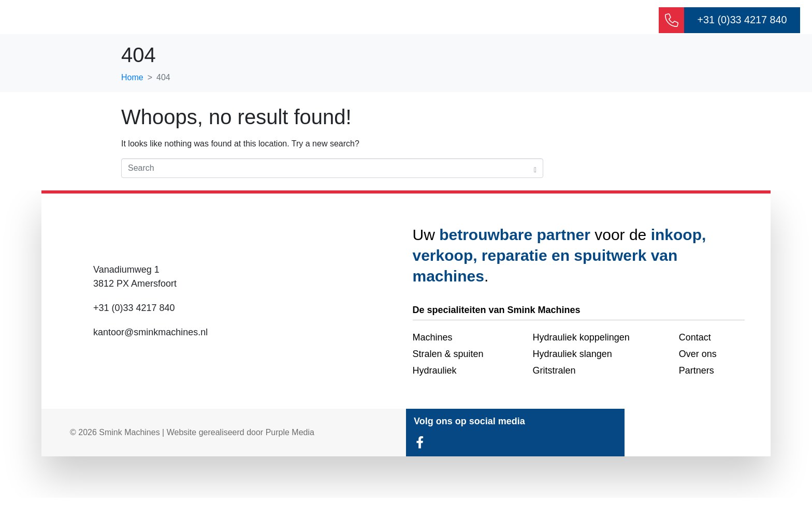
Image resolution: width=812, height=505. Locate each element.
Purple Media (290, 440)
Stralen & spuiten (540, 21)
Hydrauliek (390, 21)
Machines (458, 21)
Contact (618, 21)
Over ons (324, 21)
